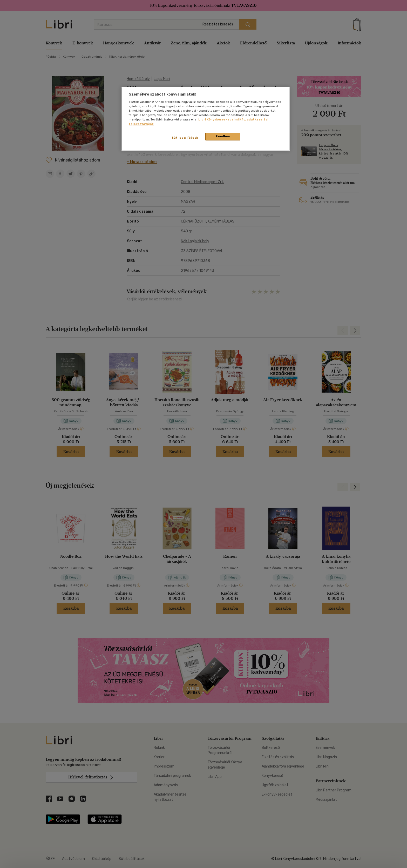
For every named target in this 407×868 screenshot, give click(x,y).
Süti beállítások (185, 138)
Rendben (223, 136)
